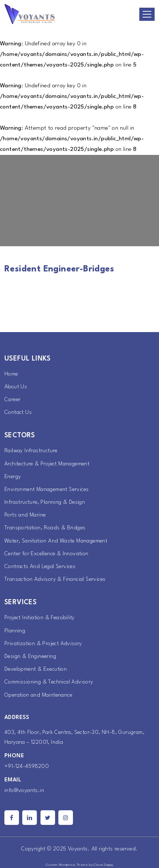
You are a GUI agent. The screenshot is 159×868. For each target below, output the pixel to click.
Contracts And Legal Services (40, 567)
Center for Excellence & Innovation (46, 554)
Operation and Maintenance (38, 695)
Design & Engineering (30, 657)
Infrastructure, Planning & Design (45, 502)
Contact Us (18, 413)
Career (12, 400)
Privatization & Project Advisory (43, 644)
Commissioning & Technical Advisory (49, 682)
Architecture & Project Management (47, 464)
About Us (16, 387)
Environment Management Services (46, 490)
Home (11, 374)
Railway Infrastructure (31, 451)
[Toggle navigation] (147, 14)
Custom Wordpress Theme (67, 865)
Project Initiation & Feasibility (40, 618)
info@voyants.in (24, 791)
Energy (13, 477)
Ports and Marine (25, 515)
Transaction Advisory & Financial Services (55, 580)
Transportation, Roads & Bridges (45, 528)
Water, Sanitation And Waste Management (56, 541)
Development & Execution (36, 669)
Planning (15, 631)
